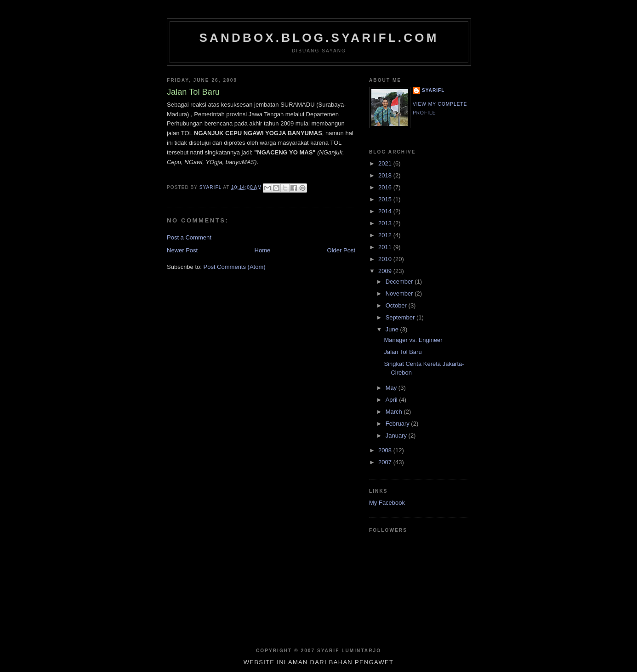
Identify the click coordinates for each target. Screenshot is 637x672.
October (397, 305)
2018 (386, 175)
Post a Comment (189, 237)
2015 (386, 199)
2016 (386, 187)
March (395, 412)
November (400, 293)
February (398, 424)
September (401, 317)
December (400, 282)
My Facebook (387, 503)
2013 (386, 223)
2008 (386, 450)
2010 (386, 259)
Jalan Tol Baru (403, 352)
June (393, 329)
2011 (386, 247)
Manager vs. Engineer (413, 340)
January (397, 436)
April (392, 400)
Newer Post (182, 250)
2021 (386, 163)
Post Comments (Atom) (235, 267)
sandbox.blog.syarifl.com (319, 38)
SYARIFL (433, 90)
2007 (386, 462)
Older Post (341, 250)
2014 (386, 211)
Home (263, 250)
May (392, 388)
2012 (386, 235)
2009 (386, 271)
